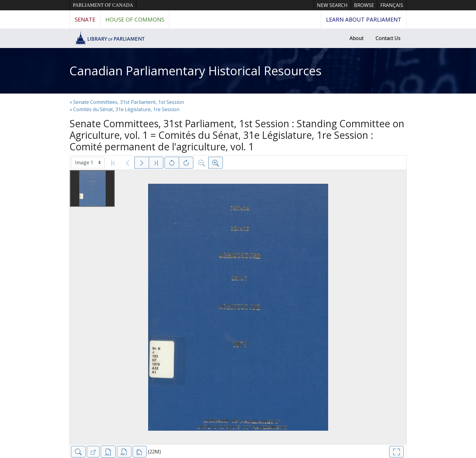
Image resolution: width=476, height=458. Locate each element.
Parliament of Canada (103, 5)
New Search (332, 5)
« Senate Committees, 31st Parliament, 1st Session (127, 102)
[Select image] (88, 162)
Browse (364, 5)
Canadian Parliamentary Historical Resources (195, 71)
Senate (85, 19)
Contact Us (388, 38)
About (356, 38)
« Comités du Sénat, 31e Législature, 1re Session (124, 109)
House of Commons (135, 19)
